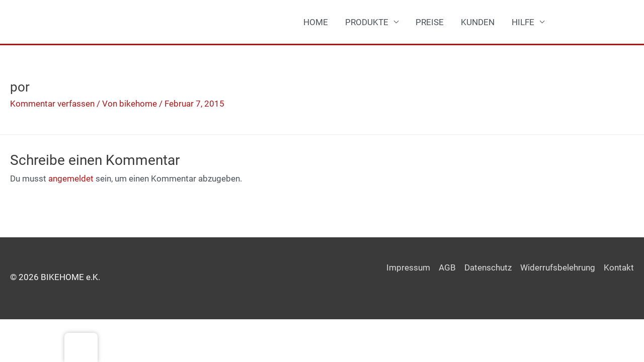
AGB (447, 267)
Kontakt (619, 267)
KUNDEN (478, 22)
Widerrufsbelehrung (558, 267)
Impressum (408, 267)
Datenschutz (488, 267)
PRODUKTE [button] (367, 22)
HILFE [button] (523, 22)
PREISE (430, 22)
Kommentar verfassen (52, 104)
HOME (316, 22)
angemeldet (71, 178)
